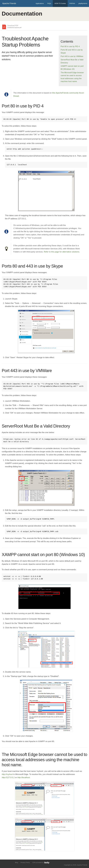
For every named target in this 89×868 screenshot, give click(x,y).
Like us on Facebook (7, 862)
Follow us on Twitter (3, 862)
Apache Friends (9, 3)
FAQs (49, 3)
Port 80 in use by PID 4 (70, 46)
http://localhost (24, 777)
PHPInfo (72, 3)
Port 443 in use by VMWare (72, 56)
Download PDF (14, 27)
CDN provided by (41, 863)
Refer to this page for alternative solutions (62, 252)
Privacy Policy (25, 862)
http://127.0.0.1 (8, 777)
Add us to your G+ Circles (11, 862)
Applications (40, 3)
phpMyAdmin (83, 3)
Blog (17, 862)
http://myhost (7, 774)
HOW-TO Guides (60, 3)
